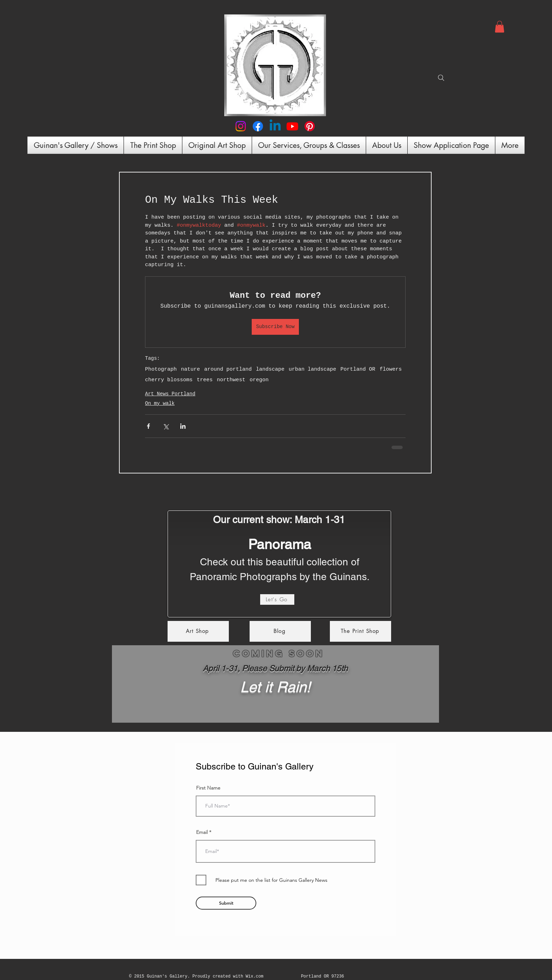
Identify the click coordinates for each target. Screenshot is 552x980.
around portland (228, 369)
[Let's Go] (277, 599)
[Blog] (280, 631)
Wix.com (255, 976)
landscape (270, 369)
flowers (391, 369)
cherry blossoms (169, 380)
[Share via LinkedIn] (183, 426)
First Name (208, 788)
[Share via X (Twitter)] (166, 426)
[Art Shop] (198, 631)
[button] (500, 27)
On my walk (160, 403)
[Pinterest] (310, 126)
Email (202, 832)
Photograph (161, 369)
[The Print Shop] (360, 631)
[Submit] (226, 903)
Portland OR (358, 369)
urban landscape (312, 369)
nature (190, 369)
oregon (259, 380)
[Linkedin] (275, 126)
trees (205, 380)
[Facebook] (258, 126)
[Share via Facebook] (148, 426)
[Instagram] (241, 126)
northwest (231, 380)
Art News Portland (170, 394)
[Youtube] (292, 126)
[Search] (441, 78)
